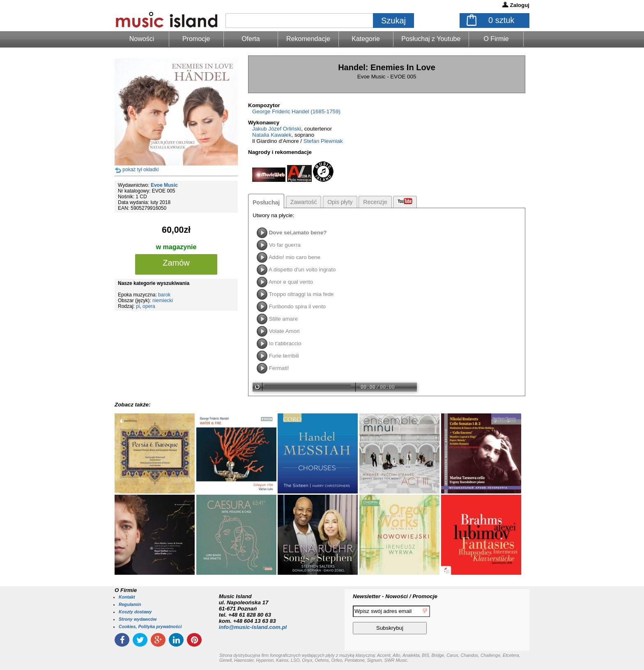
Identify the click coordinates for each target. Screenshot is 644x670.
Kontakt (127, 597)
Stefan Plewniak (323, 141)
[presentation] (496, 621)
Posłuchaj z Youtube (431, 39)
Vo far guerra (285, 245)
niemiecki (163, 301)
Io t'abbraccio (285, 343)
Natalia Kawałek (272, 135)
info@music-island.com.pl (253, 627)
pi (138, 306)
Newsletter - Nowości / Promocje (395, 596)
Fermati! (279, 368)
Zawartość (304, 202)
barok (164, 295)
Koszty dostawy (135, 612)
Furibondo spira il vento (298, 306)
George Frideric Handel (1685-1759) (296, 111)
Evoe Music (164, 185)
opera (149, 306)
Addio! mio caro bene (294, 257)
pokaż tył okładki (140, 170)
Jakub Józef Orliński (277, 129)
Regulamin (130, 604)
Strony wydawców (138, 619)
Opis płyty (340, 202)
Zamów (176, 263)
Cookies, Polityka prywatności (150, 626)
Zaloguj (520, 5)
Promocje (196, 39)
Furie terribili (284, 356)
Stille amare (283, 319)
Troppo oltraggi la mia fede (301, 294)
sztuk (501, 20)
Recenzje (375, 202)
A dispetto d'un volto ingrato (302, 270)
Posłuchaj (266, 202)
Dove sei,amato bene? (298, 233)
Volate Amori (284, 331)
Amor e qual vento (291, 282)
